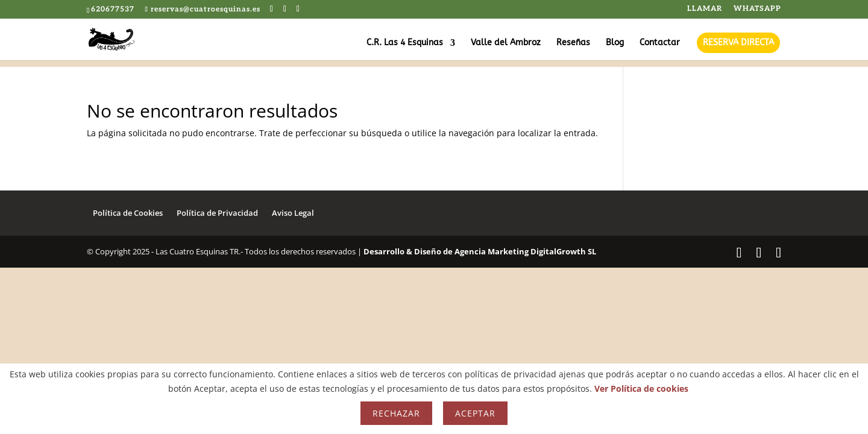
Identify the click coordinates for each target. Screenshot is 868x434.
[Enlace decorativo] (121, 39)
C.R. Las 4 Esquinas (405, 43)
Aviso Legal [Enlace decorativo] (293, 213)
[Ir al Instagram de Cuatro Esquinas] (298, 9)
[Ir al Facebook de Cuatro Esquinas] (272, 9)
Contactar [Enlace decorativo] (660, 43)
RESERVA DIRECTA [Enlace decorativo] (738, 42)
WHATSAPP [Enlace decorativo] (757, 9)
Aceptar (475, 413)
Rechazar (396, 413)
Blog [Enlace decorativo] (615, 43)
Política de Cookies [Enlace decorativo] (128, 213)
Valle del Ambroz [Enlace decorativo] (506, 43)
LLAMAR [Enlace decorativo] (705, 9)
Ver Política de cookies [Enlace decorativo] (641, 388)
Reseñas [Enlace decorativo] (573, 43)
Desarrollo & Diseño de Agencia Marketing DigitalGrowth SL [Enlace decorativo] (480, 251)
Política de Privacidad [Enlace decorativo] (217, 213)
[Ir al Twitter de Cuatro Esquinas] (285, 9)
